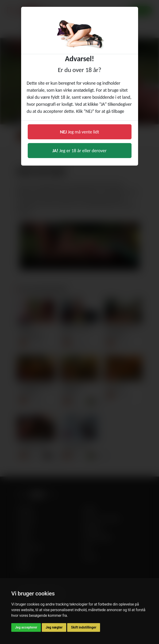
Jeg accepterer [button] (26, 627)
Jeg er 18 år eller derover (79, 151)
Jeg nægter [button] (54, 627)
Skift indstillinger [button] (84, 627)
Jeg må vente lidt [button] (79, 132)
